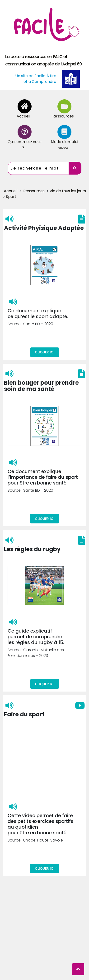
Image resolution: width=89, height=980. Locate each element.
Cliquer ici (45, 330)
